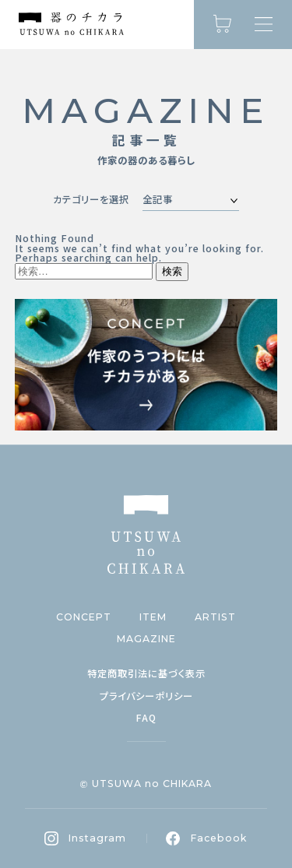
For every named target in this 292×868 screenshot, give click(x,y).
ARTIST (215, 617)
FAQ (146, 718)
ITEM (153, 617)
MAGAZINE (146, 639)
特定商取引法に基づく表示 (146, 673)
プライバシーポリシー (146, 696)
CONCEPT (84, 617)
